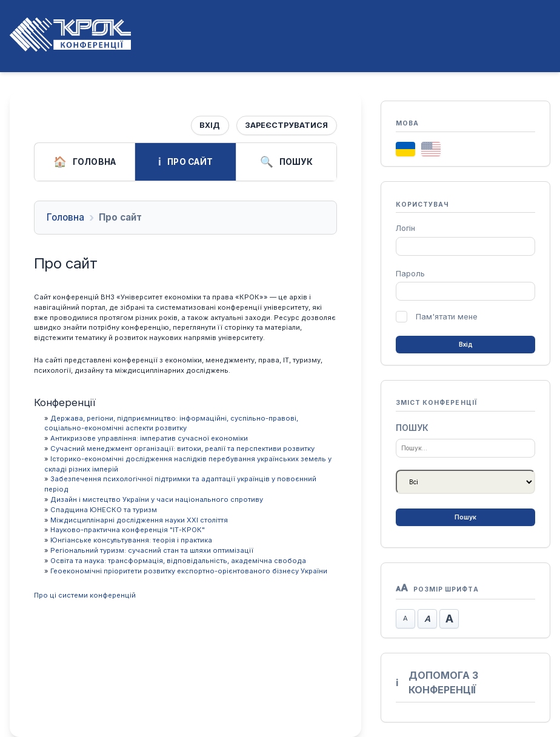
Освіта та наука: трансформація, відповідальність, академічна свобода (178, 561)
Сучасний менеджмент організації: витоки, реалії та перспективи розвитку (182, 449)
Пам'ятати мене (447, 317)
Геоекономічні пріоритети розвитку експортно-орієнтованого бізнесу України (189, 571)
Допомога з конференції (437, 682)
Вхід (210, 125)
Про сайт (185, 162)
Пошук (286, 162)
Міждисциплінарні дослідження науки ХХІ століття (139, 520)
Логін (405, 228)
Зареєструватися (286, 125)
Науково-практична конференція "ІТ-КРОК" (128, 530)
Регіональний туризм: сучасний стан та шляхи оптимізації (152, 550)
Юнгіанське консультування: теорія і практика (131, 540)
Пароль (410, 274)
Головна (85, 162)
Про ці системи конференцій (85, 595)
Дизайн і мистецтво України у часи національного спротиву (157, 499)
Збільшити (449, 619)
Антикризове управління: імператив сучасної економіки (149, 438)
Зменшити (405, 619)
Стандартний (427, 619)
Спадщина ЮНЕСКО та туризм (104, 510)
